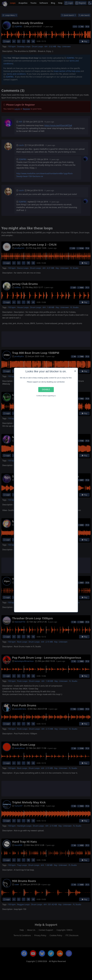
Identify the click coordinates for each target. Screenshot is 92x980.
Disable (46, 390)
